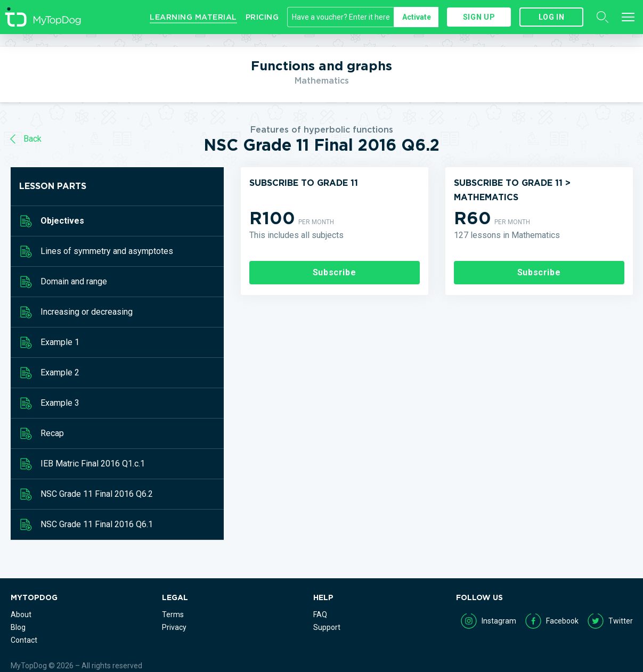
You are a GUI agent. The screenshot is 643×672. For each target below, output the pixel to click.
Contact (24, 640)
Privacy (174, 627)
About (21, 614)
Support (327, 627)
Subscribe (335, 272)
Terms (173, 614)
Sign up (479, 17)
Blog (18, 627)
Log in (552, 17)
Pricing (262, 17)
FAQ (320, 614)
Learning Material (193, 17)
